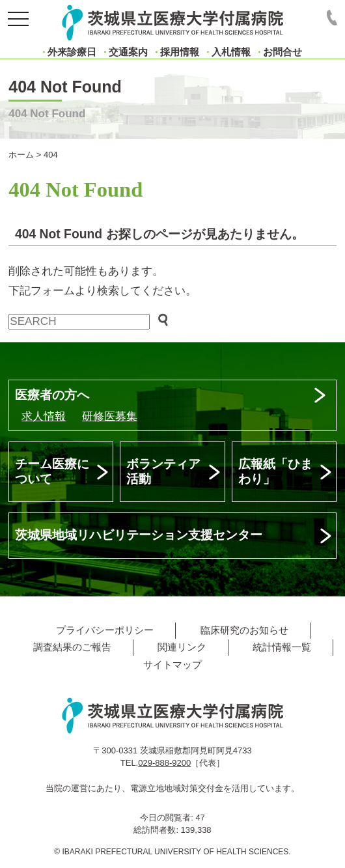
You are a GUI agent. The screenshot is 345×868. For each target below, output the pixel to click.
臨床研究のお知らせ (244, 630)
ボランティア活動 (163, 471)
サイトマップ (172, 665)
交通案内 (128, 52)
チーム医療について (52, 471)
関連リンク (182, 647)
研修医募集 (110, 416)
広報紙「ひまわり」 (275, 471)
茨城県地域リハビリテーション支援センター (139, 535)
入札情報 (231, 52)
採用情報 (180, 52)
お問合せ (283, 52)
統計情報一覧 (282, 647)
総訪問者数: (157, 830)
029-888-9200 (164, 763)
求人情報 (44, 416)
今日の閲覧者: (168, 818)
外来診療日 (72, 52)
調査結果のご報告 (72, 647)
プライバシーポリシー (105, 630)
